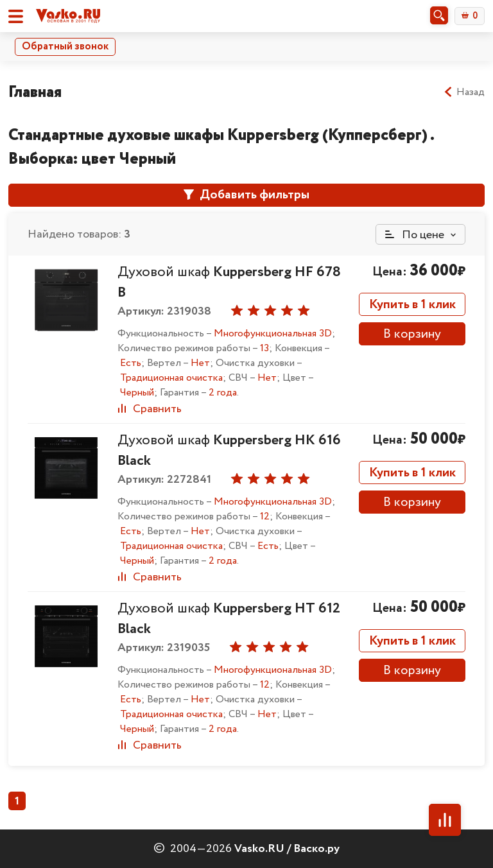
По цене (415, 235)
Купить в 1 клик (412, 305)
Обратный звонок (65, 47)
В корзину (412, 334)
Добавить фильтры (246, 195)
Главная (35, 92)
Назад (464, 92)
